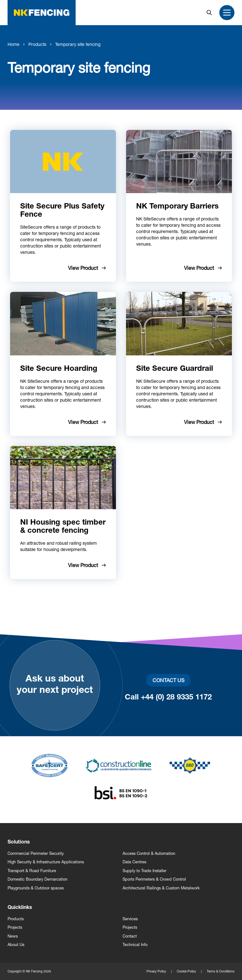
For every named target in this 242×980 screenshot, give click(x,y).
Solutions (19, 843)
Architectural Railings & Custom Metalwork (161, 888)
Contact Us (168, 680)
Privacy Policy (156, 971)
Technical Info (135, 945)
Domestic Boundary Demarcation (37, 879)
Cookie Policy (186, 971)
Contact (130, 936)
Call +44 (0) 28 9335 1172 (168, 698)
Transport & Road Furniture (32, 871)
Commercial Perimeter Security (36, 853)
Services (130, 919)
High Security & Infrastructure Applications (46, 862)
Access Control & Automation (149, 853)
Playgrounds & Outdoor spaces (36, 888)
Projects (15, 927)
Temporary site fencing (78, 44)
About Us (16, 945)
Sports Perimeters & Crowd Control (154, 879)
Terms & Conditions (221, 971)
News (13, 936)
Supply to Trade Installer (144, 871)
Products (37, 44)
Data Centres (134, 862)
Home (14, 44)
